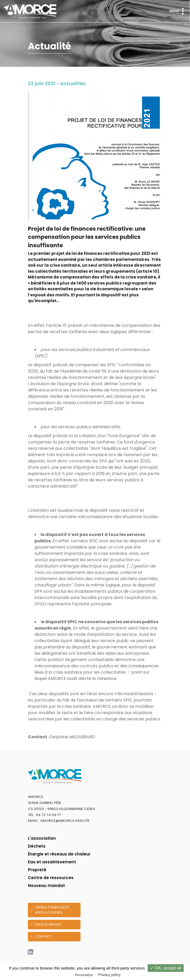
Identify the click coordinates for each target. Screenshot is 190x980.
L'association (42, 838)
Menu (178, 11)
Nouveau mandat (46, 886)
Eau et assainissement (52, 862)
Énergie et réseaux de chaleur (59, 854)
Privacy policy (109, 975)
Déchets (37, 846)
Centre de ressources (51, 878)
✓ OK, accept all (166, 968)
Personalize (84, 975)
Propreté (37, 870)
